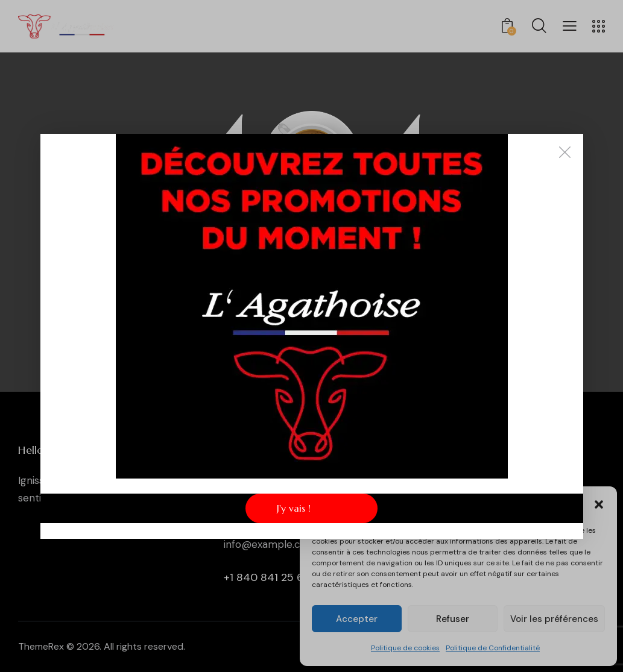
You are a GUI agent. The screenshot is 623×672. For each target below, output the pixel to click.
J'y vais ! (294, 508)
